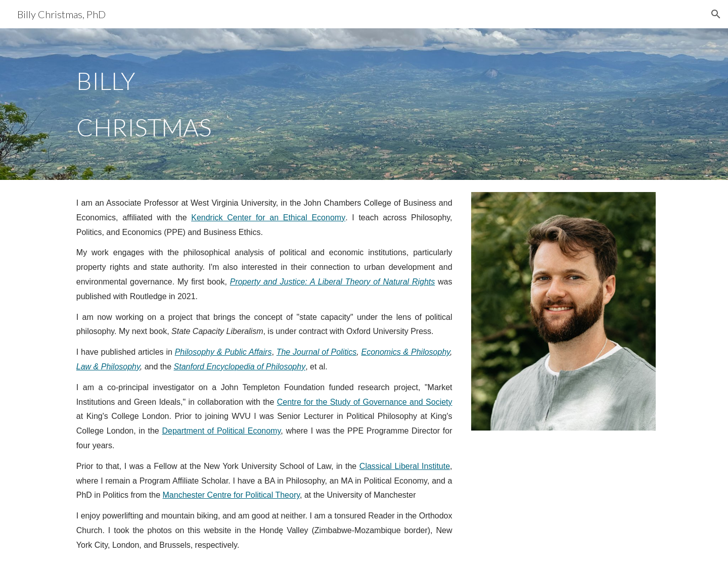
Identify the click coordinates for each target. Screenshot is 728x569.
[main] (214, 104)
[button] (716, 14)
